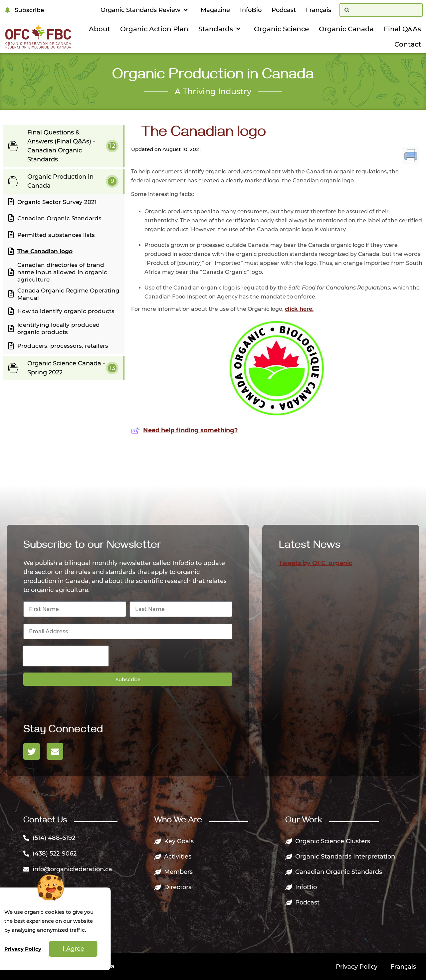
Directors (173, 887)
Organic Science (281, 29)
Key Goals (174, 841)
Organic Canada (346, 29)
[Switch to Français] (319, 10)
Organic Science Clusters (328, 841)
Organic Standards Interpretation (340, 857)
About (100, 29)
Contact (408, 44)
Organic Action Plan (154, 29)
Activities (173, 857)
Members (173, 872)
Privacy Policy (357, 967)
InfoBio (251, 10)
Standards (221, 29)
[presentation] (66, 656)
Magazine (215, 10)
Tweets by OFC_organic (316, 563)
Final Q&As (402, 29)
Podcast (284, 10)
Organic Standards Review (146, 10)
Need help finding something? (185, 431)
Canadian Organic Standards (334, 872)
